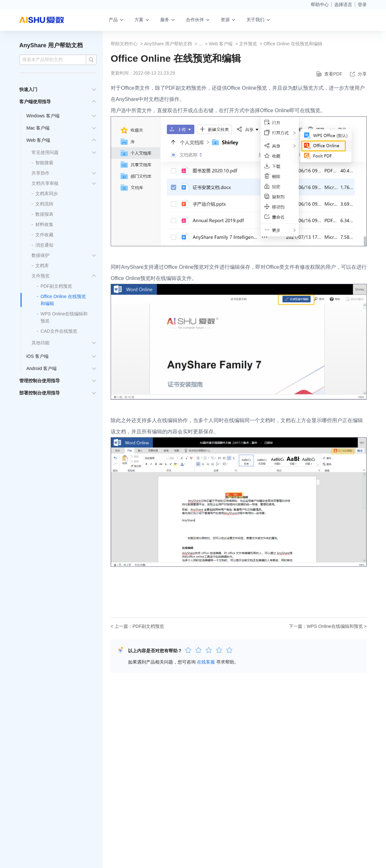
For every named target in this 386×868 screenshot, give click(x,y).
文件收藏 (44, 235)
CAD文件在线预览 (59, 331)
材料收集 (44, 224)
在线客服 (206, 662)
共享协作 (41, 173)
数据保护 (41, 255)
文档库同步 (47, 194)
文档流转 (44, 204)
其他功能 (41, 343)
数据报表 (44, 214)
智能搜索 (44, 163)
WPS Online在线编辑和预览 (335, 626)
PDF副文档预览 (56, 286)
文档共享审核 (45, 183)
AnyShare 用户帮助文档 (51, 45)
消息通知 (44, 245)
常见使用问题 (45, 152)
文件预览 (41, 276)
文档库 (42, 266)
